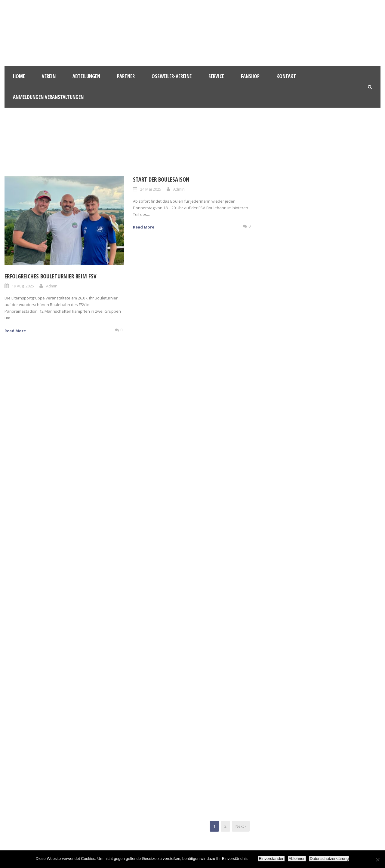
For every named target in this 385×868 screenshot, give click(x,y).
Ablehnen (297, 859)
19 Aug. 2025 (23, 286)
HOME (19, 76)
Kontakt (286, 76)
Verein (49, 76)
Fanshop (250, 76)
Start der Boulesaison (161, 179)
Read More (15, 331)
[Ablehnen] (377, 860)
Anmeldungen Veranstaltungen (48, 97)
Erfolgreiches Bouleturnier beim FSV (51, 276)
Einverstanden (271, 859)
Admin (52, 286)
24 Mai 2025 (151, 189)
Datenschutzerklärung (329, 859)
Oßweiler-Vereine (172, 76)
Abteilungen (86, 76)
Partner (126, 76)
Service (216, 76)
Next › (241, 826)
